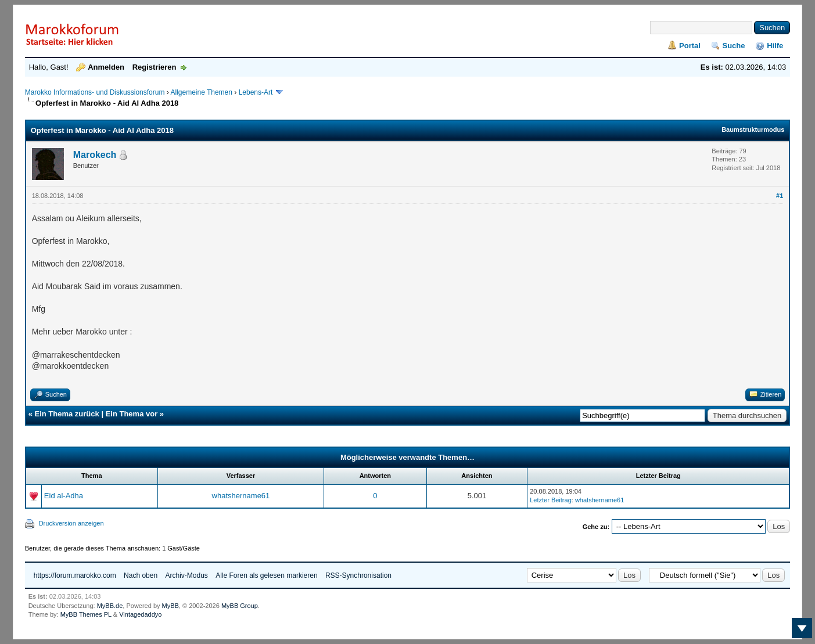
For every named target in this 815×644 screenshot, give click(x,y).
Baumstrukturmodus (753, 129)
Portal (690, 46)
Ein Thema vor (132, 414)
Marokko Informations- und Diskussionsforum (95, 92)
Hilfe (775, 46)
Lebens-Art (256, 92)
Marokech (95, 155)
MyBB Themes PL (86, 614)
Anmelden (106, 67)
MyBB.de (110, 606)
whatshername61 (241, 496)
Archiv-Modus (186, 575)
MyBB (170, 606)
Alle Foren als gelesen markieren (266, 575)
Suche (734, 46)
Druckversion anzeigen (71, 523)
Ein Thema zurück (67, 414)
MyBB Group (240, 606)
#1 (780, 196)
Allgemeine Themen (201, 92)
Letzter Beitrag (551, 500)
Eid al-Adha (64, 496)
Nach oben (141, 575)
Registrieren (155, 67)
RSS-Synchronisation (358, 575)
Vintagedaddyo (140, 614)
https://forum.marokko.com (75, 575)
